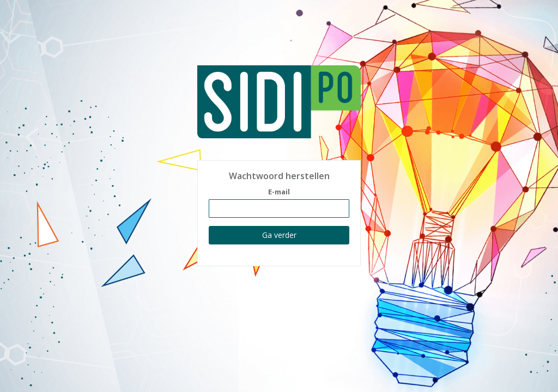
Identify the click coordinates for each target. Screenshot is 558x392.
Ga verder (279, 235)
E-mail (279, 192)
